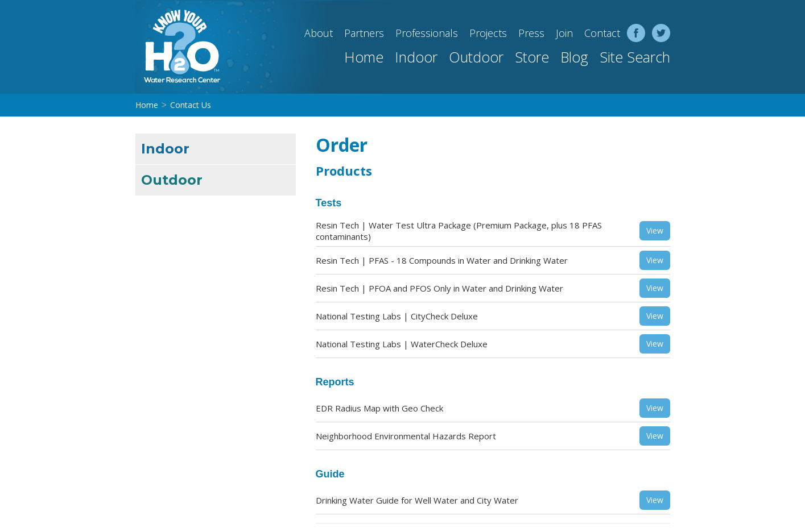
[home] (178, 47)
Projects (488, 33)
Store (532, 57)
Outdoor (476, 57)
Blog (574, 57)
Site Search (635, 57)
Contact (602, 33)
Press (531, 33)
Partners (364, 33)
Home (364, 57)
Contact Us (191, 105)
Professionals (427, 33)
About (319, 33)
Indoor (416, 57)
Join (564, 33)
